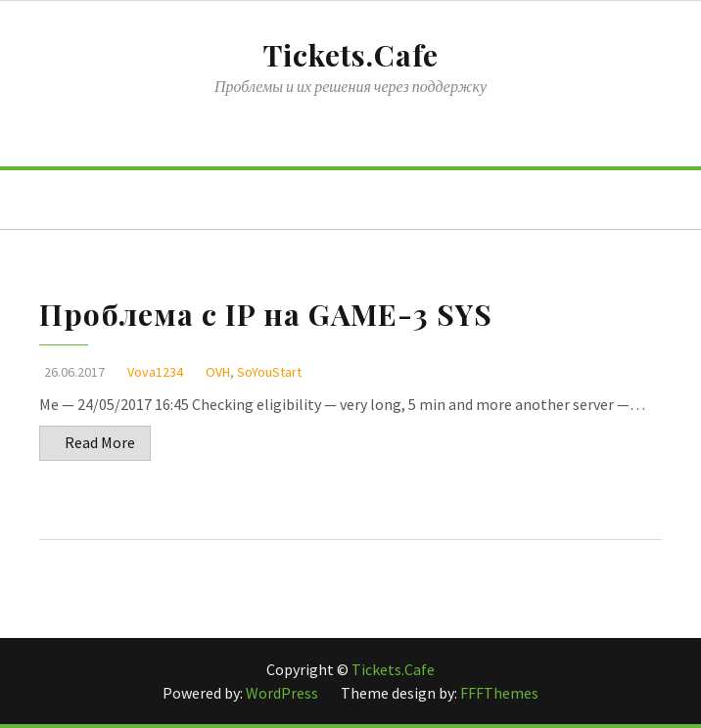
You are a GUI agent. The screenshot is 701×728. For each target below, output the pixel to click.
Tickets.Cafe (351, 55)
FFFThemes (499, 693)
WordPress (283, 693)
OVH (218, 372)
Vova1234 (155, 372)
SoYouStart (269, 372)
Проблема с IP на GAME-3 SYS (266, 314)
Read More (100, 442)
